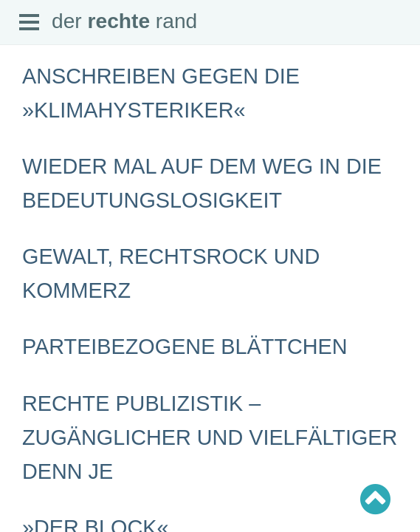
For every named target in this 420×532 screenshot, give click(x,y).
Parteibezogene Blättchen (185, 347)
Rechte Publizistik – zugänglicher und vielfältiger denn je (210, 437)
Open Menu (30, 23)
